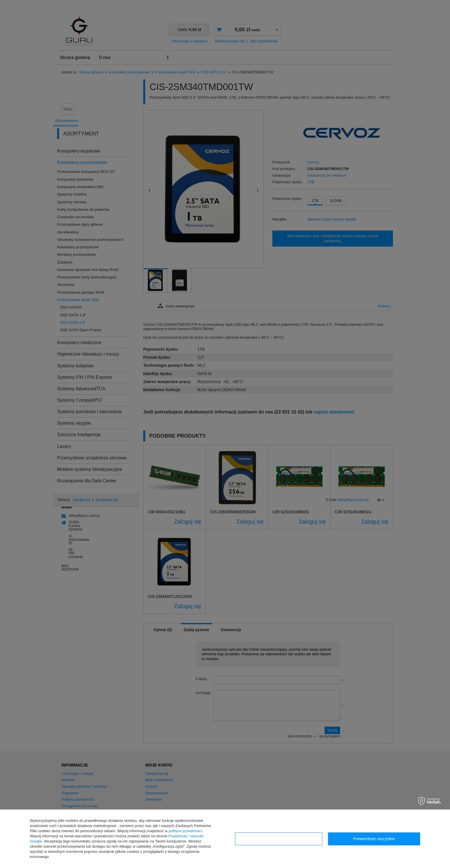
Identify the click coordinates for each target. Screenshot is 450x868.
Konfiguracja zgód (279, 839)
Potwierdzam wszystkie (374, 839)
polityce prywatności (185, 831)
